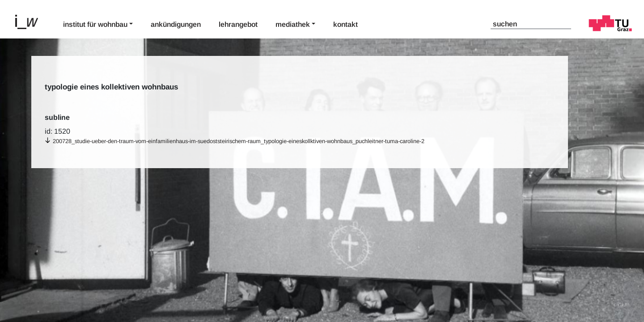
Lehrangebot (238, 24)
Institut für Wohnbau (95, 24)
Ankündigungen (176, 24)
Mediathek (293, 24)
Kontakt (345, 24)
